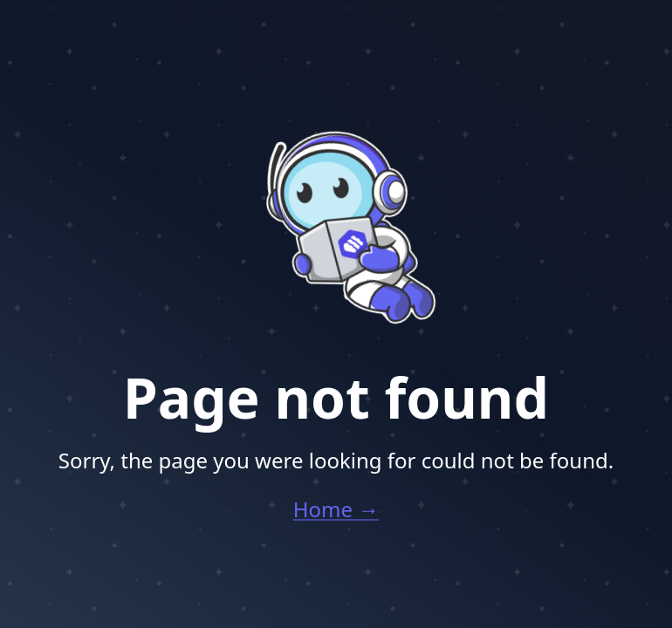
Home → (336, 509)
